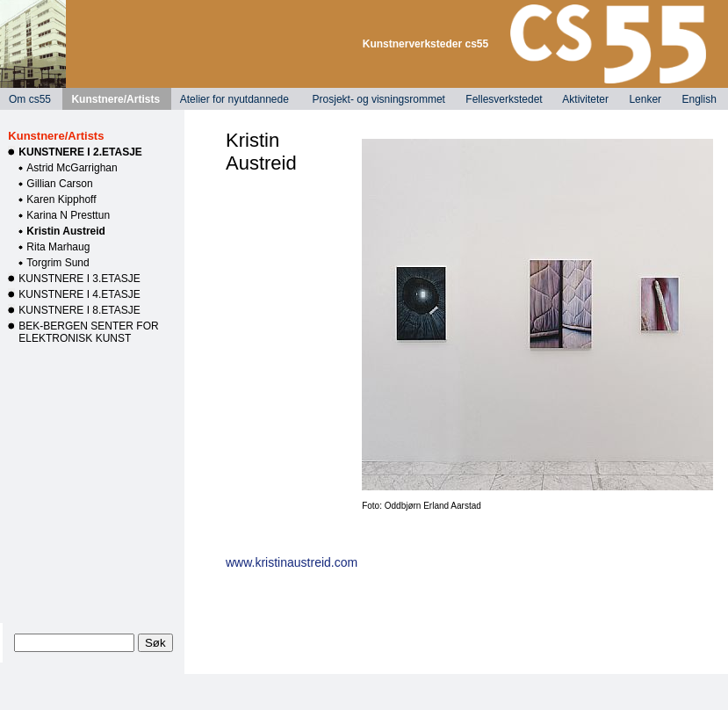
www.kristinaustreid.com (292, 562)
